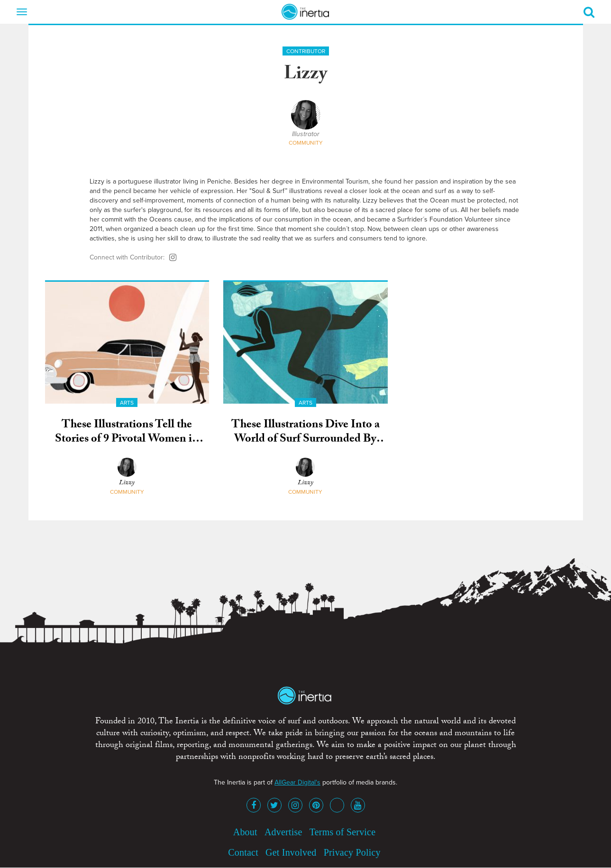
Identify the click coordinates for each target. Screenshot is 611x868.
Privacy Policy (352, 852)
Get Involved (291, 852)
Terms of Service (343, 832)
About (245, 832)
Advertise (283, 832)
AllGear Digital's (297, 782)
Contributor (306, 51)
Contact (243, 852)
